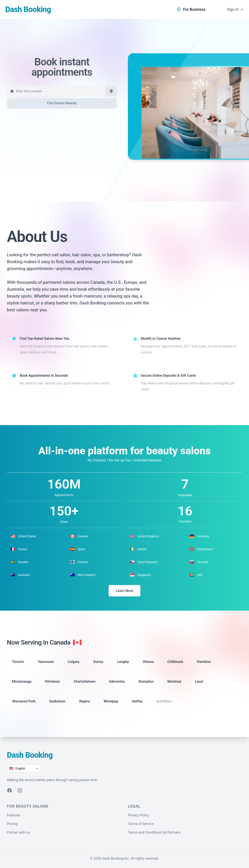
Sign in (235, 9)
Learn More (125, 591)
